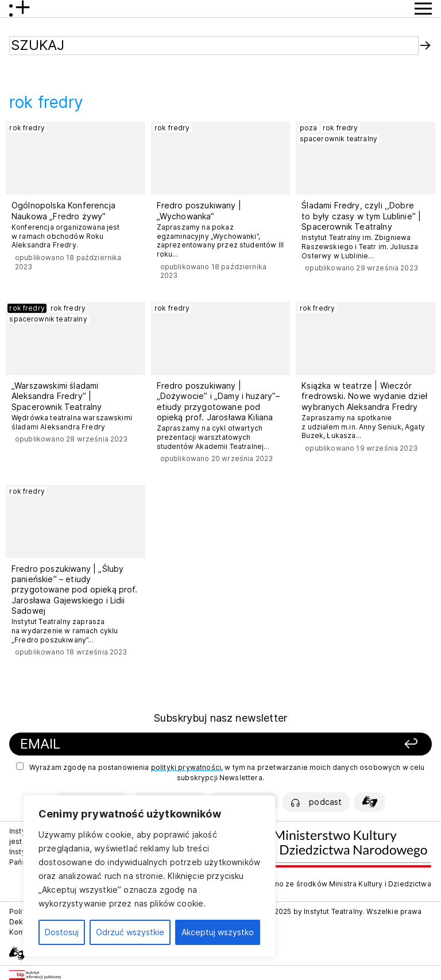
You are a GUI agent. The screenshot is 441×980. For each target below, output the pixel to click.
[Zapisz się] (349, 744)
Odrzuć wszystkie (130, 932)
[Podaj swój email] (147, 744)
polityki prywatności (186, 767)
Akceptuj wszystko (218, 932)
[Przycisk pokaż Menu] (423, 9)
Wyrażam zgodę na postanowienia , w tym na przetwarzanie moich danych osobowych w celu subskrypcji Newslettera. (220, 772)
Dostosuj (62, 932)
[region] (149, 876)
